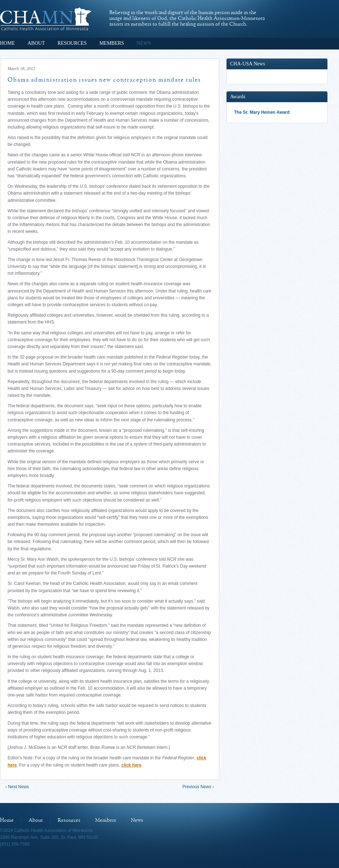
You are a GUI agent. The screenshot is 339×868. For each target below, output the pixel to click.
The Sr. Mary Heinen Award (262, 112)
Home (7, 43)
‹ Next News (17, 787)
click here (131, 765)
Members (111, 43)
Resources (72, 43)
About (36, 43)
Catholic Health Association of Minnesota (46, 19)
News (144, 43)
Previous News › (198, 787)
